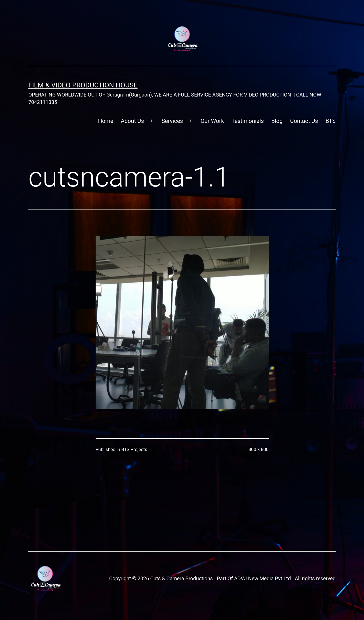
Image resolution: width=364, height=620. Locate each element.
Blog (277, 121)
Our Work (212, 121)
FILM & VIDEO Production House (83, 85)
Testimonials (248, 121)
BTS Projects (134, 450)
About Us (132, 121)
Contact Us (304, 121)
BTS (331, 121)
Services (172, 121)
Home (106, 121)
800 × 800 (258, 450)
